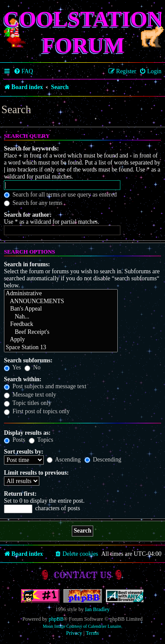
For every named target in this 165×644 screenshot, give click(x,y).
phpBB (56, 619)
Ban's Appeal (61, 309)
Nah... (61, 317)
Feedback (61, 325)
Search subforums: (28, 360)
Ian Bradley (97, 609)
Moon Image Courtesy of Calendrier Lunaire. (83, 626)
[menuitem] (23, 72)
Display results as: (27, 433)
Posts (14, 440)
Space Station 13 (61, 348)
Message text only (30, 395)
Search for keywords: (32, 148)
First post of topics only (37, 411)
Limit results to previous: (36, 473)
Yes (12, 367)
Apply (61, 340)
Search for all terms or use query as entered (60, 195)
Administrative (61, 294)
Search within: (23, 379)
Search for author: (28, 215)
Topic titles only (28, 403)
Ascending (64, 460)
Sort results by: (24, 452)
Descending (103, 460)
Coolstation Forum (83, 32)
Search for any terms (33, 203)
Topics (41, 440)
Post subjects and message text (45, 386)
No (32, 367)
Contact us (82, 575)
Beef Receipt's (61, 333)
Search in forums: (27, 264)
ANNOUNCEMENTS (61, 302)
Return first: (20, 494)
